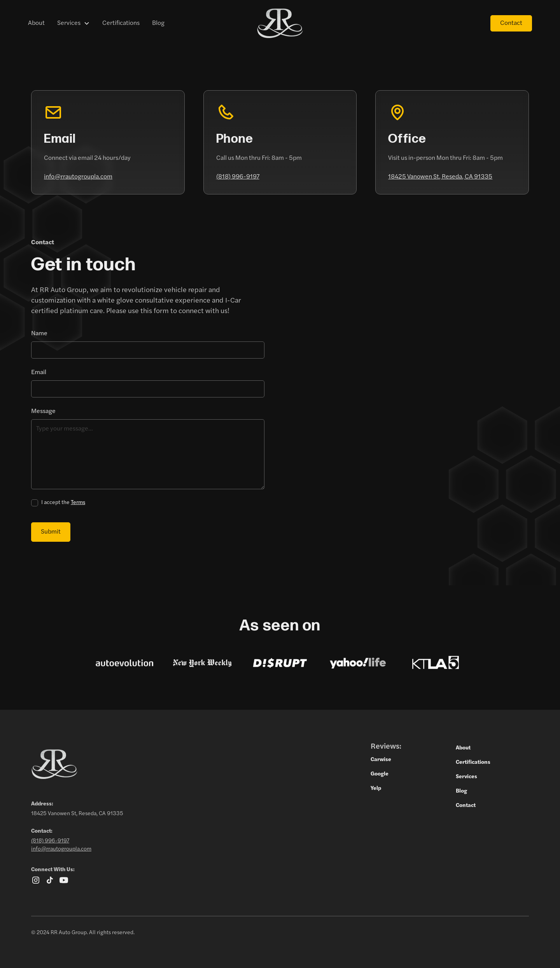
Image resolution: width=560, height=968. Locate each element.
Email (39, 373)
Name (39, 334)
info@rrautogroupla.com (78, 177)
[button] (73, 23)
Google (380, 774)
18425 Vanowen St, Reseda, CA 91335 (440, 177)
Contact (511, 23)
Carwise (381, 760)
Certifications (121, 23)
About (36, 23)
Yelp (376, 789)
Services (69, 23)
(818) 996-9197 (238, 177)
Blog (158, 23)
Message (43, 411)
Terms (78, 503)
